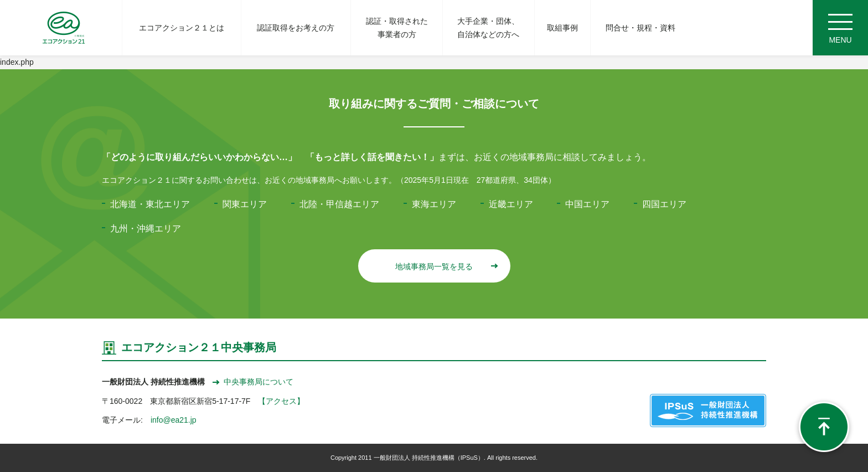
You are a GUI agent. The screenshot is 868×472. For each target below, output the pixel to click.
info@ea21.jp (174, 420)
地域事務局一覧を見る (446, 266)
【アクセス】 (281, 401)
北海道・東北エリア (150, 204)
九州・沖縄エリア (146, 229)
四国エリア (664, 204)
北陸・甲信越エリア (339, 204)
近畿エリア (511, 204)
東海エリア (434, 204)
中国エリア (587, 204)
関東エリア (245, 204)
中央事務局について (253, 382)
